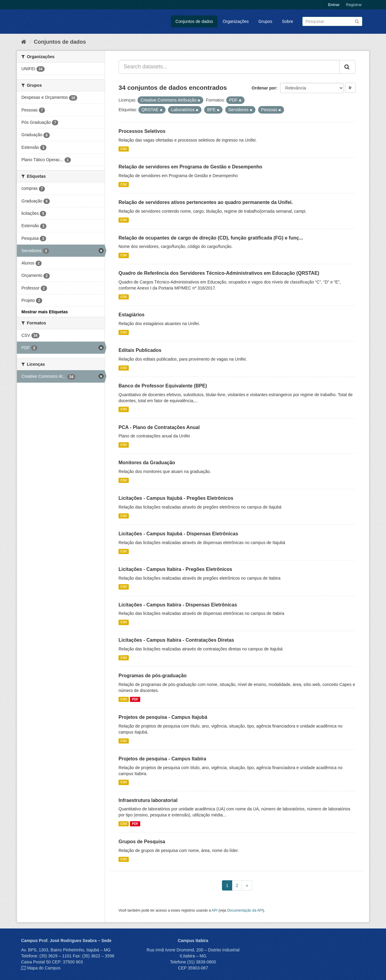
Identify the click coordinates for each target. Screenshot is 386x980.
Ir (350, 88)
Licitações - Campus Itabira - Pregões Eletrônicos (175, 569)
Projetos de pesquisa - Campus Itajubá (163, 717)
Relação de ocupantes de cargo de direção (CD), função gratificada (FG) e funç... (211, 238)
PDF (135, 699)
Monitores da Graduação (147, 463)
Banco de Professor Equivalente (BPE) (163, 386)
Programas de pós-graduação (153, 676)
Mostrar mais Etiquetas (45, 312)
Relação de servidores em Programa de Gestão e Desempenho (190, 167)
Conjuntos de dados (194, 21)
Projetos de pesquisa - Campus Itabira (162, 759)
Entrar (334, 5)
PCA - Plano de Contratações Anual (159, 427)
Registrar (354, 5)
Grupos (265, 21)
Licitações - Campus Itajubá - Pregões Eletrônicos (176, 498)
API (215, 910)
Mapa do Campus (44, 968)
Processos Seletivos (142, 131)
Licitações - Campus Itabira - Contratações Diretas (176, 640)
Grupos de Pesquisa (142, 842)
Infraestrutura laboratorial (148, 800)
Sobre (288, 21)
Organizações (236, 21)
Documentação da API (245, 910)
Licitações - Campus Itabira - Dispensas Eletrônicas (178, 605)
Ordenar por (264, 88)
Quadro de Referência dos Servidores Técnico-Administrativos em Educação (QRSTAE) (219, 273)
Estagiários (131, 315)
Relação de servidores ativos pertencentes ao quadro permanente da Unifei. (206, 202)
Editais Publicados (140, 350)
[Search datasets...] (229, 67)
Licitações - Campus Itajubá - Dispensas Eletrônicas (178, 534)
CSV (124, 149)
